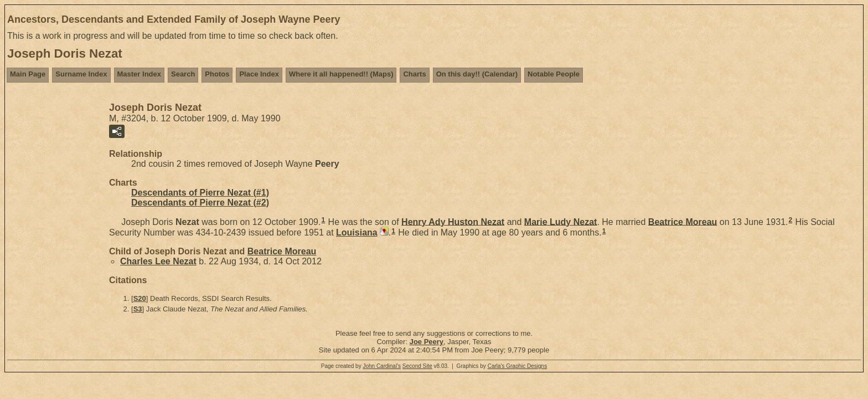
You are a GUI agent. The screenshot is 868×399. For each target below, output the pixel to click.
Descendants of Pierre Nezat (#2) (200, 203)
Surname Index (81, 74)
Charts (414, 74)
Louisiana (357, 232)
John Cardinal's (382, 366)
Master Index (139, 74)
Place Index (259, 74)
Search (183, 74)
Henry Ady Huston (453, 221)
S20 (140, 298)
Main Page (28, 74)
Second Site (417, 366)
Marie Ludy (561, 221)
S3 (138, 309)
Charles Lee (158, 261)
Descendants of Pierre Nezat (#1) (200, 193)
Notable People (554, 74)
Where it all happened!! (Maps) (341, 74)
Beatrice (683, 221)
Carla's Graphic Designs (518, 366)
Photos (217, 74)
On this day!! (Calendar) (477, 74)
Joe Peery (427, 342)
